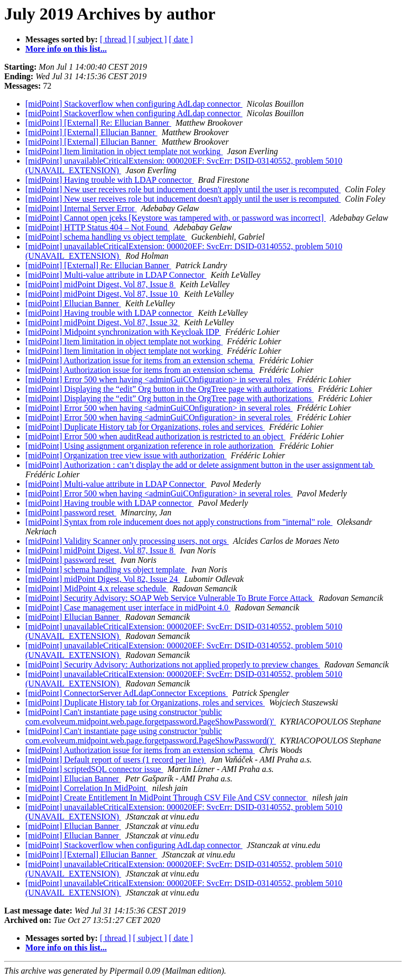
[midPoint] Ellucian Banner (73, 303)
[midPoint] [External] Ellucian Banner (91, 132)
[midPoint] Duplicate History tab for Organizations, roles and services (145, 427)
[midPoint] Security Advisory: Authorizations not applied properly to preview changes (173, 665)
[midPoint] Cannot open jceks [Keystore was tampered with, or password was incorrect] (176, 218)
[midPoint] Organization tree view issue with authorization (126, 455)
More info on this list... (66, 49)
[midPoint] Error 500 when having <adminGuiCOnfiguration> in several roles (159, 379)
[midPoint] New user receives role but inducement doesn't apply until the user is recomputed (183, 189)
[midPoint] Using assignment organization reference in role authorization (150, 446)
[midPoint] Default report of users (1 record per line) (116, 760)
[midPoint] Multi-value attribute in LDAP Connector (116, 275)
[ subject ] (150, 39)
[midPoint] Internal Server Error (81, 208)
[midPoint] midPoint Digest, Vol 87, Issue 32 (103, 322)
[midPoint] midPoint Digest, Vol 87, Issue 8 (100, 284)
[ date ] (181, 39)
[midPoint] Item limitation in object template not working (124, 151)
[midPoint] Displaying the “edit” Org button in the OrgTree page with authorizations (169, 389)
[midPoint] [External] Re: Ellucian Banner (98, 123)
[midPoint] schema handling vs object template (106, 237)
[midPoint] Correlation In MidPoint (87, 788)
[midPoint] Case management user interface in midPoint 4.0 (128, 607)
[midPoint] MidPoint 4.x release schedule (97, 588)
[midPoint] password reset (71, 512)
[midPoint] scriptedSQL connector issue (94, 769)
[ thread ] (116, 39)
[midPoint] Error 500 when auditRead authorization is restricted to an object (155, 436)
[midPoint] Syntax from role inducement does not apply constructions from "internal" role (179, 522)
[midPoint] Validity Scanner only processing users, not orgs (127, 541)
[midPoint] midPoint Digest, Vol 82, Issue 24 (103, 579)
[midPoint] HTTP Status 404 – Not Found (98, 227)
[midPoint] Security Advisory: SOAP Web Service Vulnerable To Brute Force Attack (170, 598)
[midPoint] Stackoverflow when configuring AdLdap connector (134, 104)
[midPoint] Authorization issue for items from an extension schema (140, 360)
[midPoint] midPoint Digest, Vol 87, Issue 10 (103, 294)
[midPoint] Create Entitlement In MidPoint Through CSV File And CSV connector (167, 798)
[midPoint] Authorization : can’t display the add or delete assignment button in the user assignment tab (200, 465)
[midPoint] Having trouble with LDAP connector (109, 180)
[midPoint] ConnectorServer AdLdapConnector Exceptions (127, 693)
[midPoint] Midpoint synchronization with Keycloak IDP (123, 332)
